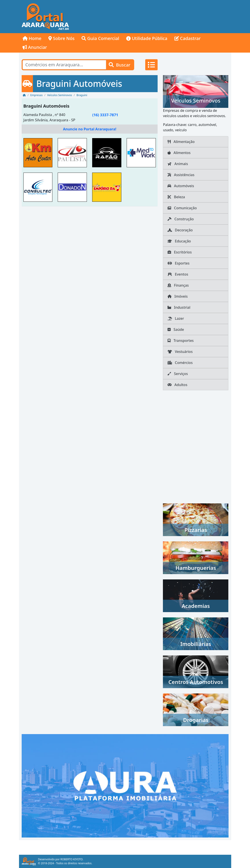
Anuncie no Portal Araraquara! (90, 129)
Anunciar (35, 47)
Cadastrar (188, 38)
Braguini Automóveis (47, 106)
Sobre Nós (61, 38)
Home (32, 38)
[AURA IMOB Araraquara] (125, 785)
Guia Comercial (100, 38)
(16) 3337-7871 (105, 115)
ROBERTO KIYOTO (71, 859)
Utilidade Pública (147, 38)
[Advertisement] (152, 17)
